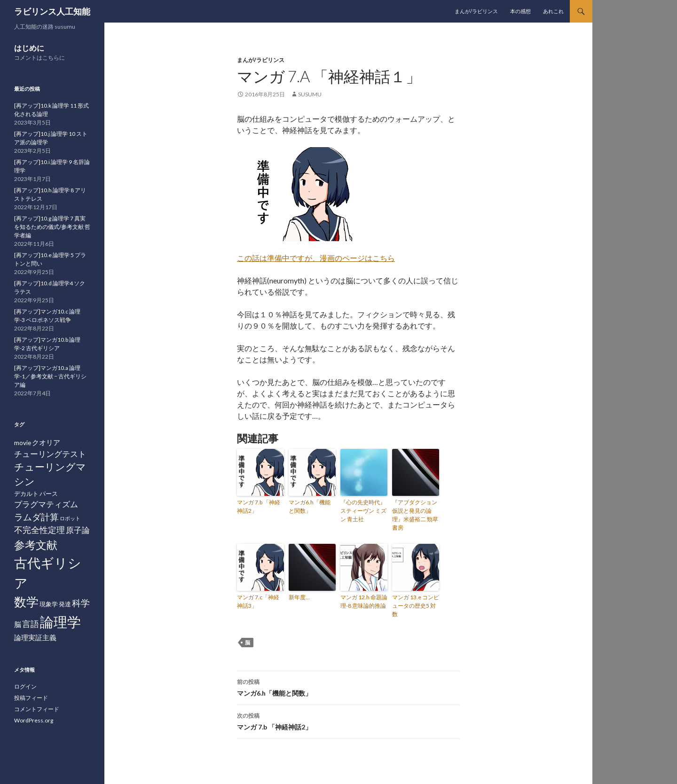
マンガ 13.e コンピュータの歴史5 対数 (416, 606)
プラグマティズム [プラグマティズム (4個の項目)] (46, 504)
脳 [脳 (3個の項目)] (18, 624)
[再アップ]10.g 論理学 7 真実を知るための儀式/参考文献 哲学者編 (52, 227)
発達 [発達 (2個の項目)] (65, 604)
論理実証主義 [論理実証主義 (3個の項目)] (35, 637)
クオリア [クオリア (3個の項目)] (46, 442)
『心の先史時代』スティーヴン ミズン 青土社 (363, 511)
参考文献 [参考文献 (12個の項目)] (36, 545)
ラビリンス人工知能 (52, 11)
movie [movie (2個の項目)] (23, 443)
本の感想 (520, 11)
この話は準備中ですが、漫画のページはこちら (316, 258)
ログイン (25, 686)
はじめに (29, 48)
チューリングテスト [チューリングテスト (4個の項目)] (50, 454)
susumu (310, 94)
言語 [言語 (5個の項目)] (31, 624)
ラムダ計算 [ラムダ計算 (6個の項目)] (36, 517)
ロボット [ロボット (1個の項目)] (70, 518)
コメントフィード (37, 709)
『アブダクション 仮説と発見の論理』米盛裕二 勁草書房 (415, 515)
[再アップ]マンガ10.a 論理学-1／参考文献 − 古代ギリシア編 (50, 376)
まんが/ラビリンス (476, 11)
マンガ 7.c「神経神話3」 (258, 601)
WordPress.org (34, 720)
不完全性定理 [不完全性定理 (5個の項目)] (39, 530)
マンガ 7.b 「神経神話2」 (259, 506)
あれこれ (553, 11)
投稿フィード (31, 698)
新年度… (299, 597)
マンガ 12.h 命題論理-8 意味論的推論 (364, 601)
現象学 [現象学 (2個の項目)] (49, 604)
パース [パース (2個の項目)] (49, 494)
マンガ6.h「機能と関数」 (310, 506)
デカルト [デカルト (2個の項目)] (26, 494)
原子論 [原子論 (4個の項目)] (78, 530)
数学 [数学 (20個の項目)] (26, 602)
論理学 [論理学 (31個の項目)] (60, 622)
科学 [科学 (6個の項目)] (81, 603)
